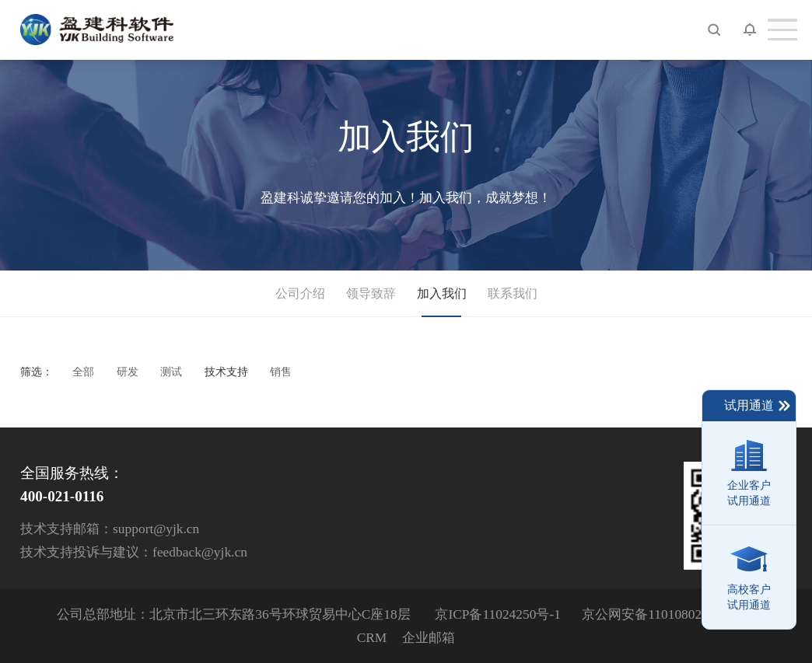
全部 (83, 372)
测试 (171, 372)
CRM (372, 637)
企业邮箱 (429, 637)
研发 (128, 372)
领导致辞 (371, 293)
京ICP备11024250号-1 (497, 614)
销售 (281, 372)
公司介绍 (300, 293)
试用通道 (758, 406)
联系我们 (513, 293)
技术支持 (226, 372)
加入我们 (442, 293)
